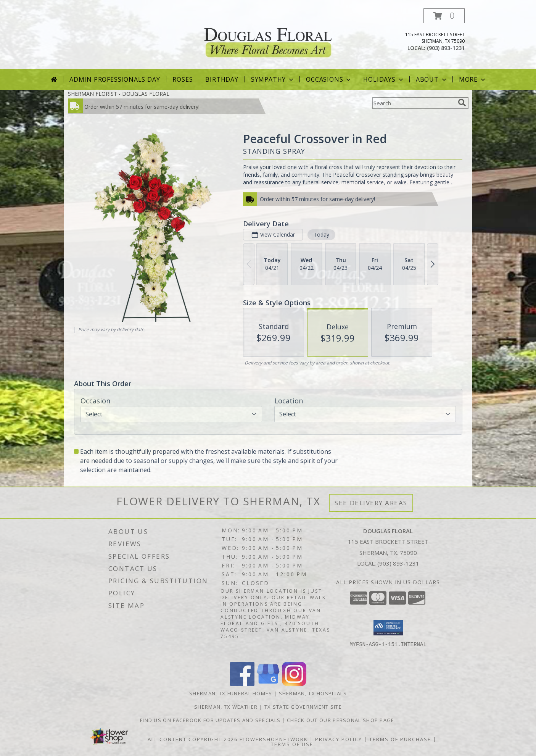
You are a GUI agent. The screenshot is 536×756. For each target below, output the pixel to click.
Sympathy (273, 79)
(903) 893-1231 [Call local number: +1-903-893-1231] (446, 48)
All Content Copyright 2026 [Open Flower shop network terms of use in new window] (193, 739)
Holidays (384, 79)
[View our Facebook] (242, 684)
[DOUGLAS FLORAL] (268, 38)
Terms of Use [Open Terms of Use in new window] (292, 744)
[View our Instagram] (294, 684)
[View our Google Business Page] (268, 684)
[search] (462, 103)
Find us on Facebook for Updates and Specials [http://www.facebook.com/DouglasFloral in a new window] (211, 720)
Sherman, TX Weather (226, 707)
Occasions (329, 79)
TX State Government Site (303, 707)
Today (321, 235)
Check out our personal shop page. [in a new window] (341, 720)
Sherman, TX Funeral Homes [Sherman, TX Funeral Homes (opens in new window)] (231, 693)
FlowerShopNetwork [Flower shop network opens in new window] (274, 739)
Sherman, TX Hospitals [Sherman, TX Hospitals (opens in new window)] (313, 693)
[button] (444, 16)
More (473, 79)
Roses (183, 79)
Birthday (222, 79)
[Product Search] (414, 103)
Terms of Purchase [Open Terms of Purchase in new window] (400, 739)
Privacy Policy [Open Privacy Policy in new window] (339, 739)
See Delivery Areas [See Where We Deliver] (371, 503)
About (432, 79)
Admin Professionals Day (115, 79)
